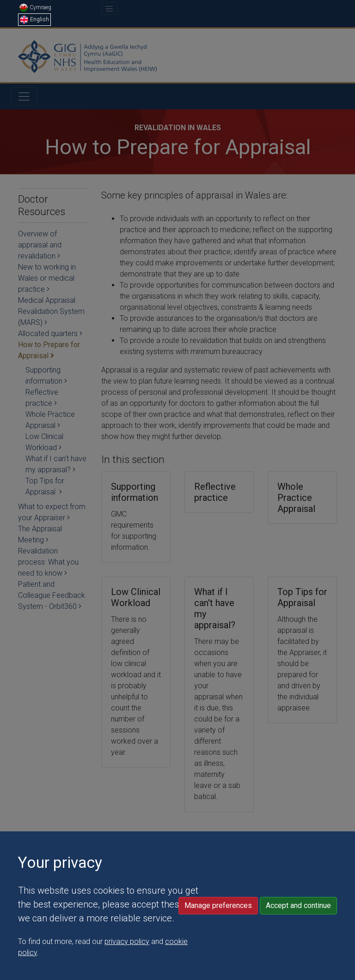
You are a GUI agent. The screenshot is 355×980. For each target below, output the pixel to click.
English (34, 19)
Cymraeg (35, 7)
